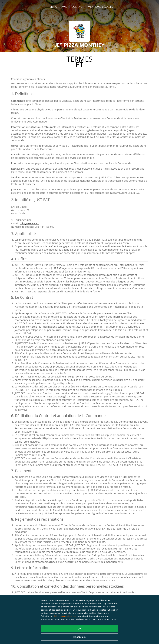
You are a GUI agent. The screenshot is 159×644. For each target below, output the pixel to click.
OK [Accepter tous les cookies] (80, 629)
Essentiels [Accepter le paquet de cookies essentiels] (79, 637)
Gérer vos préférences (65, 616)
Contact (77, 7)
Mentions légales (100, 7)
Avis (64, 7)
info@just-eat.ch (29, 223)
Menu (53, 7)
